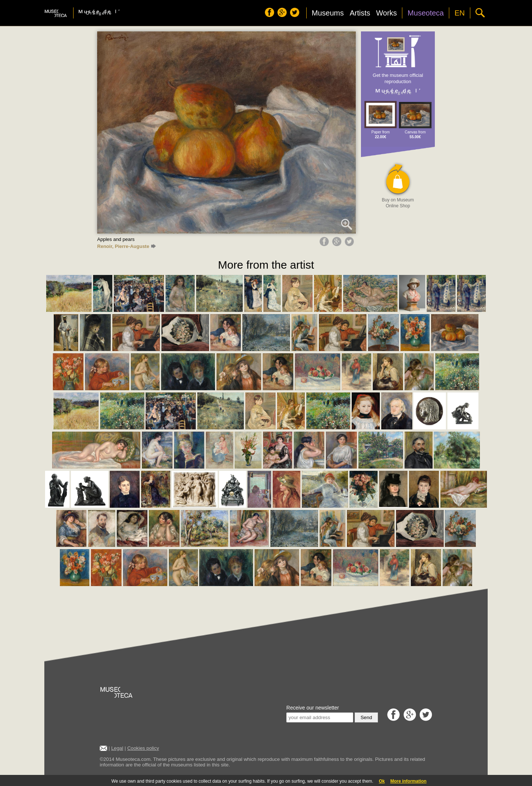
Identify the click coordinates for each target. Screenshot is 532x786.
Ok (382, 781)
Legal (117, 748)
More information (408, 781)
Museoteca (426, 13)
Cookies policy (143, 748)
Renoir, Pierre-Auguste (127, 246)
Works (386, 13)
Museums (328, 13)
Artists (360, 13)
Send (366, 717)
